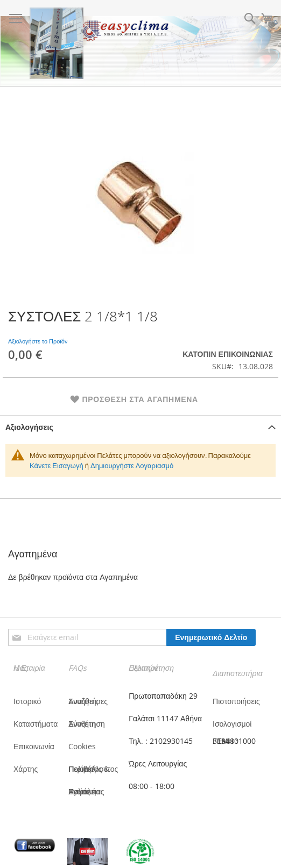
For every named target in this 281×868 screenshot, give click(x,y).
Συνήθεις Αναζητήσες (88, 701)
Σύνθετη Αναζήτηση (87, 724)
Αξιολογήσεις (29, 427)
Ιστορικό (27, 701)
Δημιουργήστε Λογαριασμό (132, 465)
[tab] (140, 427)
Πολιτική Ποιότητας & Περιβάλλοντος (93, 769)
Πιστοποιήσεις (236, 701)
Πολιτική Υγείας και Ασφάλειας (86, 791)
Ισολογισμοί (232, 724)
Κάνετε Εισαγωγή (57, 465)
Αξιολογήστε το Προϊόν (38, 341)
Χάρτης (26, 769)
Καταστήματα (36, 724)
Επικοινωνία (34, 746)
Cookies (82, 746)
